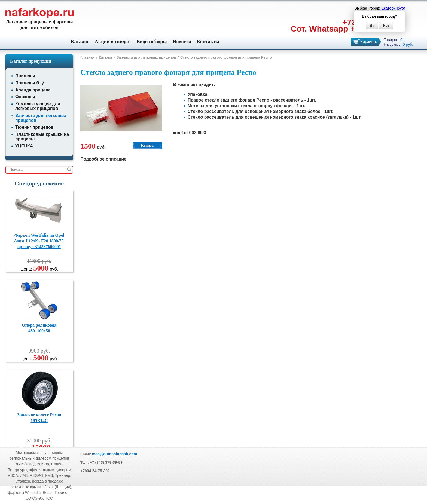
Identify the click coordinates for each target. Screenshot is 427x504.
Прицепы (25, 76)
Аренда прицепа (33, 90)
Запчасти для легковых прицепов (146, 57)
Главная (88, 57)
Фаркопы (25, 97)
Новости (182, 42)
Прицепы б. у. (30, 83)
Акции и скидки (113, 42)
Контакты (208, 42)
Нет (386, 25)
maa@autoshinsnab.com (115, 454)
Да (372, 25)
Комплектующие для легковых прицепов (38, 106)
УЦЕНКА (24, 146)
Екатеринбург (393, 8)
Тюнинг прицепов (34, 127)
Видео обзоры (152, 42)
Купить (147, 145)
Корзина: (369, 42)
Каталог (80, 42)
